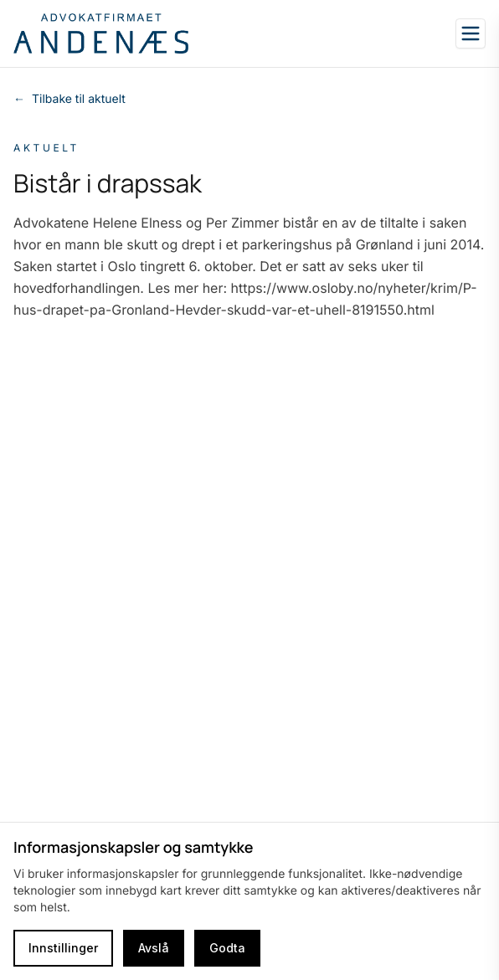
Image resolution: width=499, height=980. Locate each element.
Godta (227, 948)
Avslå (154, 948)
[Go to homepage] (101, 33)
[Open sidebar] (471, 33)
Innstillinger (63, 948)
